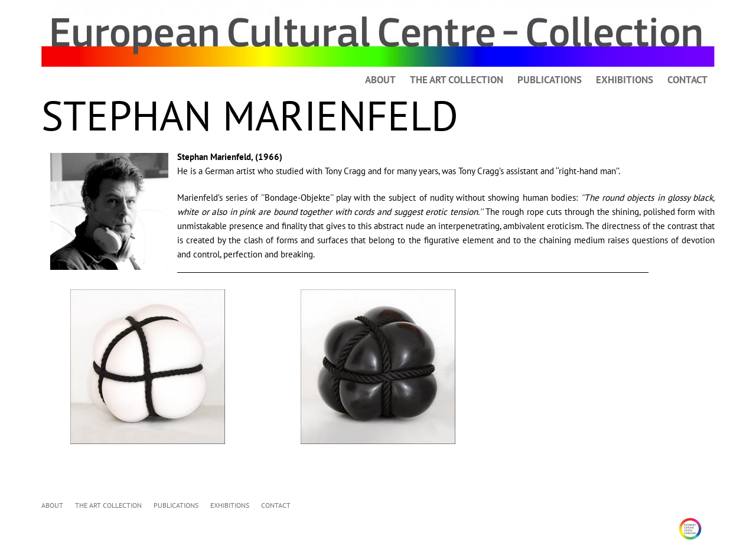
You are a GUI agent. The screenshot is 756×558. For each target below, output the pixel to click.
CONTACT (687, 80)
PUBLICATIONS (550, 80)
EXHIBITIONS (625, 80)
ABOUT (380, 80)
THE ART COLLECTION (457, 80)
